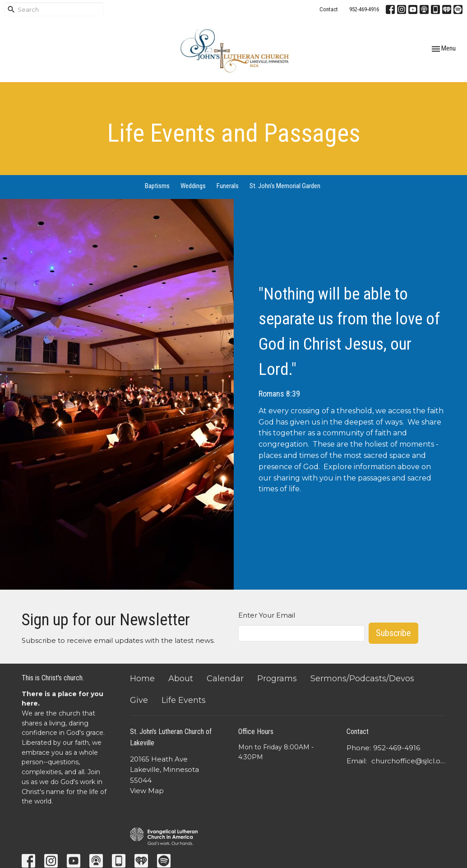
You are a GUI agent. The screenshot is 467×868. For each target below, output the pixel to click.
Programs (277, 679)
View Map (147, 791)
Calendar (225, 679)
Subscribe (393, 633)
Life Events (184, 700)
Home (142, 679)
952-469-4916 (364, 9)
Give (139, 700)
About (181, 679)
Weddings (193, 186)
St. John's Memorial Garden (285, 186)
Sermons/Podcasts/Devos (362, 679)
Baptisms (157, 186)
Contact (329, 9)
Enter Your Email (267, 615)
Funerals (228, 186)
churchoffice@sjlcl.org (409, 761)
